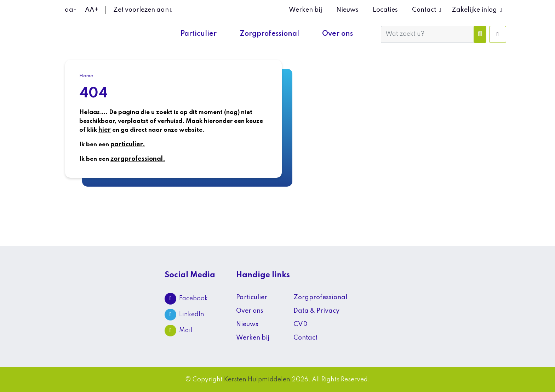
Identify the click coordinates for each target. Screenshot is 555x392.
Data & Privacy (316, 311)
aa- (71, 10)
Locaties (385, 10)
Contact (424, 10)
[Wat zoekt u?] (427, 34)
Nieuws (347, 10)
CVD (301, 324)
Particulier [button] (199, 34)
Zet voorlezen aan (143, 10)
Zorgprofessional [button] (270, 34)
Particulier (252, 297)
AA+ (92, 10)
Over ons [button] (338, 34)
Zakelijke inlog (474, 10)
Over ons (250, 311)
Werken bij (305, 10)
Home (86, 76)
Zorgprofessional (320, 297)
